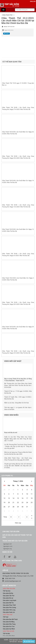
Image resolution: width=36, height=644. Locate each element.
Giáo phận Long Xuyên (10, 600)
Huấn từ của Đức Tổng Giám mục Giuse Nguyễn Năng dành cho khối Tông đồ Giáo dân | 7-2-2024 (18, 439)
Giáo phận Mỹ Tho (8, 603)
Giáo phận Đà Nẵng (9, 622)
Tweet (6, 33)
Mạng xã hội (7, 552)
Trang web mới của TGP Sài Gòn (15, 541)
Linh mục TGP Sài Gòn (11, 532)
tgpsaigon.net (7, 544)
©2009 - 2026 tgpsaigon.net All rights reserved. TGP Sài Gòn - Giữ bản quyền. (18, 641)
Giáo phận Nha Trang (9, 624)
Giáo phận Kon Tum (9, 626)
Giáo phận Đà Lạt (8, 598)
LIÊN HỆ (5, 570)
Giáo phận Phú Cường (9, 608)
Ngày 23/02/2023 (9, 30)
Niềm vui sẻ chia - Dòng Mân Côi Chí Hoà (17, 403)
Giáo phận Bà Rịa (8, 593)
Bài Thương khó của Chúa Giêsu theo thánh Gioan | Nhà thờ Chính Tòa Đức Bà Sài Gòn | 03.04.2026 (18, 385)
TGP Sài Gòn (7, 591)
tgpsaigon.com (8, 546)
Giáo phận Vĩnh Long (9, 610)
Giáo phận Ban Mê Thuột (10, 619)
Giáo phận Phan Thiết (9, 605)
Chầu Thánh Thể (7, 15)
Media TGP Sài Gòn (9, 27)
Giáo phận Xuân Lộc (9, 612)
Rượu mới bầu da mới (11, 433)
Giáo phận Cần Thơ (9, 596)
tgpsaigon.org (7, 549)
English (33, 1)
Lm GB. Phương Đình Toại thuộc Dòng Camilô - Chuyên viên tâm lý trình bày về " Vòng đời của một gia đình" (18, 446)
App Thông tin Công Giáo (12, 561)
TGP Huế (6, 617)
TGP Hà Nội (6, 634)
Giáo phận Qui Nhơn (9, 629)
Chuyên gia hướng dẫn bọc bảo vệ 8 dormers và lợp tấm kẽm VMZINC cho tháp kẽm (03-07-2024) (18, 466)
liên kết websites (9, 586)
